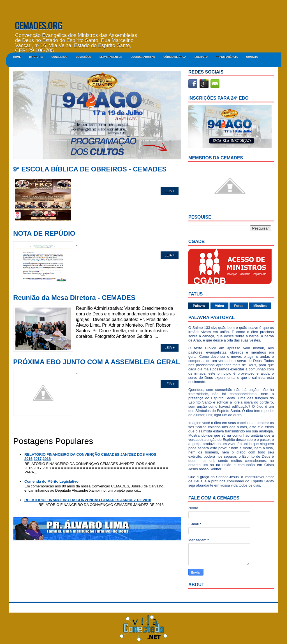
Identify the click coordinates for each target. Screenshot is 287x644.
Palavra (199, 306)
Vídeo (220, 306)
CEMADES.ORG (39, 25)
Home (17, 57)
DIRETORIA (36, 57)
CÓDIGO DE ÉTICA (175, 57)
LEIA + (170, 191)
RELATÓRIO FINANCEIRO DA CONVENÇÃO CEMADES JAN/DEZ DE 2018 (88, 500)
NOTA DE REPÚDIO (44, 233)
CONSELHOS (59, 57)
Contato (252, 57)
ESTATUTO (201, 57)
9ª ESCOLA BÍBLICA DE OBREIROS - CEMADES (90, 169)
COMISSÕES (83, 57)
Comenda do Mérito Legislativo (51, 481)
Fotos (239, 306)
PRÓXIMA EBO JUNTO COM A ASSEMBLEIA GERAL (97, 362)
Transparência (227, 57)
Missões (260, 306)
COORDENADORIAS (143, 57)
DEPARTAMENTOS (111, 57)
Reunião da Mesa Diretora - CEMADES (74, 298)
